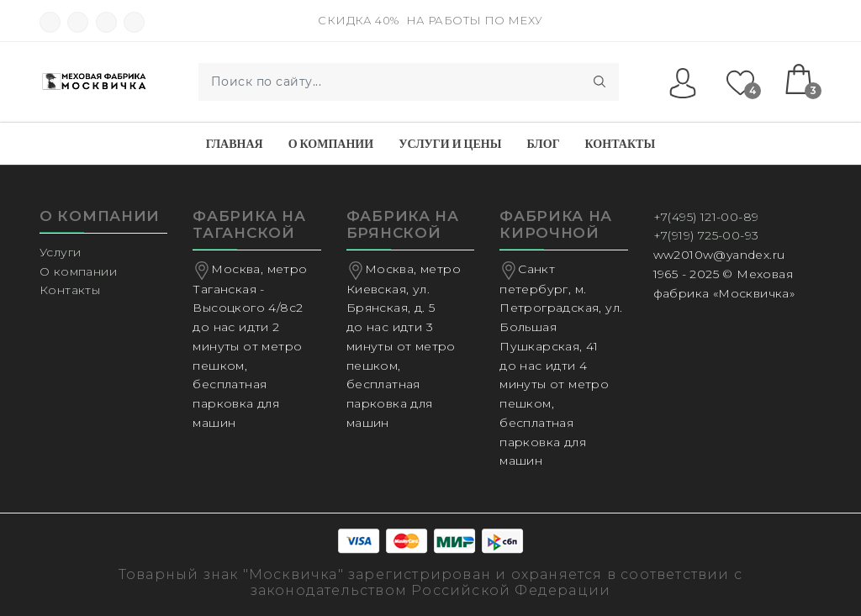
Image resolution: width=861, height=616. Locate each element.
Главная (235, 144)
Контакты (621, 144)
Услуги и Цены (450, 144)
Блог (543, 144)
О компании (331, 144)
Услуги (60, 252)
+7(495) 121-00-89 (706, 217)
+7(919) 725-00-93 (706, 235)
